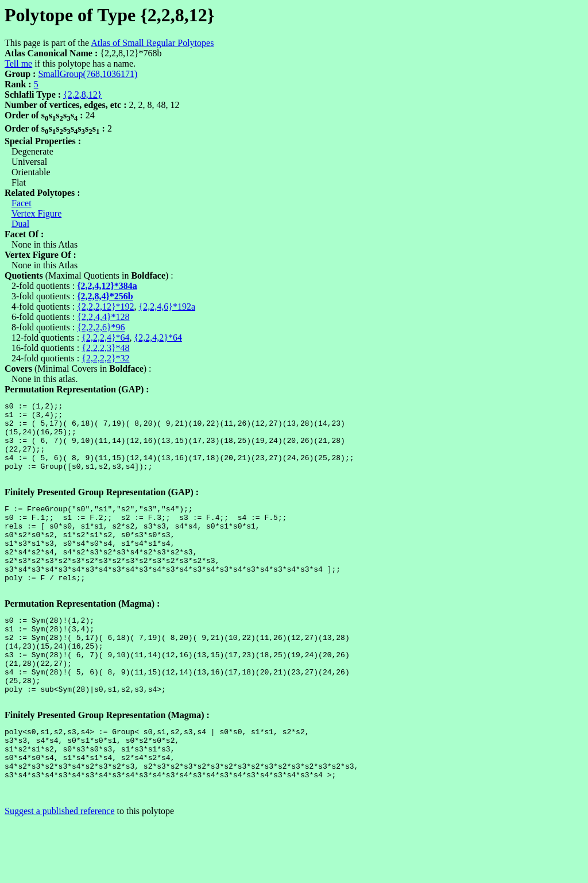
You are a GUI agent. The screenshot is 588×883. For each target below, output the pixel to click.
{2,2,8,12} (82, 95)
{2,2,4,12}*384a (107, 286)
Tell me (18, 63)
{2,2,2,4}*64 (105, 338)
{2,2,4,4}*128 (103, 317)
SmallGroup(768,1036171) (88, 74)
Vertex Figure (37, 213)
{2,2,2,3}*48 (105, 348)
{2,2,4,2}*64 (158, 338)
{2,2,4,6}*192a (167, 306)
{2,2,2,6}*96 (101, 327)
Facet (22, 203)
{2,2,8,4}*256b (105, 296)
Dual (20, 224)
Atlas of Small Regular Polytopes (152, 43)
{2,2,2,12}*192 (105, 306)
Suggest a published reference (59, 873)
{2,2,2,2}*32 (105, 358)
